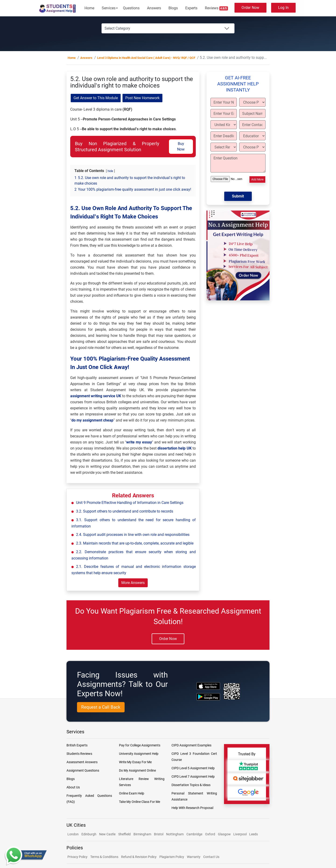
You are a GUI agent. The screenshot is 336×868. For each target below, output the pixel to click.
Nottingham (175, 834)
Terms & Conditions (104, 857)
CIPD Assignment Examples (191, 745)
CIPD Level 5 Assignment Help (193, 768)
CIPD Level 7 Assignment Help (193, 777)
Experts (191, 8)
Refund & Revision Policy (139, 857)
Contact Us (211, 857)
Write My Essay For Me (135, 762)
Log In (283, 8)
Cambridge (194, 834)
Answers (154, 8)
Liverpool (240, 834)
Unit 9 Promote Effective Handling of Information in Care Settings (130, 503)
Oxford (210, 834)
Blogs (173, 8)
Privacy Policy (77, 857)
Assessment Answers (82, 762)
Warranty (194, 857)
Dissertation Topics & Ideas (191, 785)
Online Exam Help (132, 793)
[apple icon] (208, 686)
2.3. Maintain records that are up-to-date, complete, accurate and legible (135, 543)
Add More (257, 179)
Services (109, 8)
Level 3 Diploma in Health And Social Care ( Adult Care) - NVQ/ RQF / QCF (146, 58)
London (73, 834)
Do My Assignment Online (137, 770)
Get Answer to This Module (96, 98)
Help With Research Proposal (192, 808)
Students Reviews (79, 754)
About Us (73, 787)
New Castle (107, 834)
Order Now (250, 8)
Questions (131, 8)
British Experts (77, 745)
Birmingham (142, 834)
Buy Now (181, 146)
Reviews (217, 8)
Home (89, 8)
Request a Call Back (101, 707)
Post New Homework (142, 98)
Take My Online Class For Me (140, 802)
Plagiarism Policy (172, 857)
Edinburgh (89, 834)
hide (110, 171)
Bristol (159, 834)
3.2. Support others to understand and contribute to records (125, 511)
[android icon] (208, 697)
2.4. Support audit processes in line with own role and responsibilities (133, 535)
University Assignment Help (139, 754)
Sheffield (124, 834)
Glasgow (225, 834)
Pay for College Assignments (140, 745)
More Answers (133, 583)
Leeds (254, 834)
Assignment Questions (83, 770)
